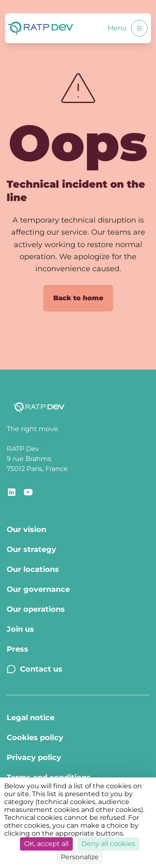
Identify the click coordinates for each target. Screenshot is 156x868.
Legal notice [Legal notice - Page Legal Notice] (31, 718)
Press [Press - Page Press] (17, 649)
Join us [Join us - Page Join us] (20, 629)
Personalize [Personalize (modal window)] (80, 857)
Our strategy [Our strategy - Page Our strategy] (31, 549)
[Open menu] (139, 28)
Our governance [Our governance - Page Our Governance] (38, 589)
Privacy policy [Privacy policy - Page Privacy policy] (34, 758)
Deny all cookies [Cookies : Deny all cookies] (108, 844)
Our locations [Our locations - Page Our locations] (33, 569)
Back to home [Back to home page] (78, 298)
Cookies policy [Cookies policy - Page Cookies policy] (35, 738)
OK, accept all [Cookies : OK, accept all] (46, 844)
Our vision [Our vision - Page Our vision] (26, 530)
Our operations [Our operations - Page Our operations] (36, 609)
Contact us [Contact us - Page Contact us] (35, 669)
